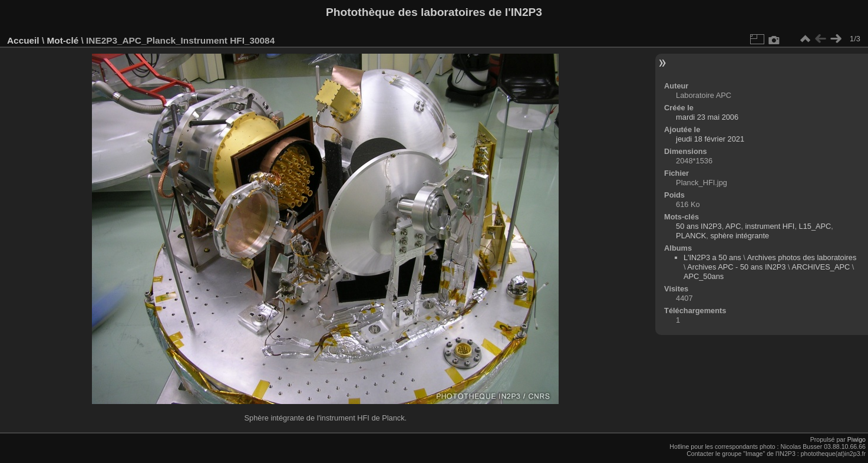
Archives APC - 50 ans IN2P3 (736, 267)
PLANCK (691, 236)
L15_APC (815, 226)
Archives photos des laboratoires (802, 257)
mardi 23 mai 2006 (707, 117)
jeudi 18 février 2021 (710, 139)
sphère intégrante (740, 236)
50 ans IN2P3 (699, 226)
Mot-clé (62, 40)
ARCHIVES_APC (821, 267)
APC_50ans (704, 276)
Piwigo (857, 439)
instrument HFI (770, 226)
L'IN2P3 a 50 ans (712, 257)
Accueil (23, 40)
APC (733, 226)
